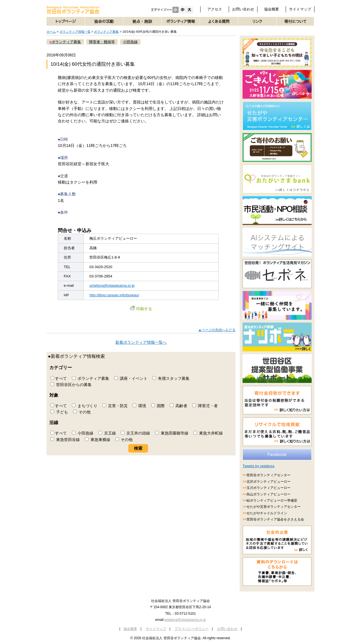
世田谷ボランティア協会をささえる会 (275, 519)
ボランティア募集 (106, 32)
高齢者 (179, 406)
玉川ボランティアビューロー (268, 488)
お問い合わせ (243, 9)
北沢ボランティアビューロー (268, 482)
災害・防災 (115, 406)
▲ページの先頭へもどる (217, 330)
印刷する (141, 309)
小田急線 (83, 433)
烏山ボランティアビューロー (268, 494)
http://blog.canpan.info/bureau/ (114, 295)
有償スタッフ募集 (171, 378)
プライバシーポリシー (191, 629)
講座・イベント (131, 378)
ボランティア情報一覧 (75, 32)
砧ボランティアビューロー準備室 (272, 500)
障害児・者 (205, 406)
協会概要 (272, 9)
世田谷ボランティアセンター (268, 475)
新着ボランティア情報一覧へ (141, 342)
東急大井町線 (208, 433)
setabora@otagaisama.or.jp (185, 620)
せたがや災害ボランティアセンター (274, 507)
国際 (158, 406)
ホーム (51, 32)
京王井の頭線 (135, 433)
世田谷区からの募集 (71, 385)
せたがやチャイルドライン (267, 513)
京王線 (107, 433)
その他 (82, 412)
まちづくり (85, 406)
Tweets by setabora (258, 466)
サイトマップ (300, 9)
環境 (139, 406)
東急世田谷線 (65, 440)
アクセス (215, 9)
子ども (59, 412)
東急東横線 (98, 440)
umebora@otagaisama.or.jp (112, 285)
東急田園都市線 (172, 433)
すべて (59, 378)
